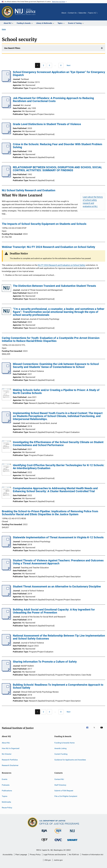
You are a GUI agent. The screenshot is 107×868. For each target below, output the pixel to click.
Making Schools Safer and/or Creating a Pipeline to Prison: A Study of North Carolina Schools (56, 392)
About (64, 13)
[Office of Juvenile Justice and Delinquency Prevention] (44, 842)
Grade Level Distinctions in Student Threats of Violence (47, 124)
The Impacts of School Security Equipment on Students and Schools (44, 224)
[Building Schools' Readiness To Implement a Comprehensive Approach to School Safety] (6, 694)
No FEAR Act (74, 855)
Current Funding (61, 754)
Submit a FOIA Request (64, 791)
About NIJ (6, 743)
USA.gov (48, 860)
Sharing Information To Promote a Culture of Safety (45, 662)
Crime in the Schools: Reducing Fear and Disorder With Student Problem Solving (58, 146)
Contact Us (72, 13)
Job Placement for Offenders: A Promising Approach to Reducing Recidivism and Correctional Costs (53, 100)
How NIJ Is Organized (11, 748)
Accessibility (8, 855)
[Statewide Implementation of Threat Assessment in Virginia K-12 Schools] (6, 547)
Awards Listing (60, 748)
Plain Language (21, 855)
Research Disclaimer (10, 765)
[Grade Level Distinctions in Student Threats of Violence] (6, 133)
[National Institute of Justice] (72, 833)
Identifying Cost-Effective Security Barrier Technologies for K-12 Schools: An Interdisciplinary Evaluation (59, 467)
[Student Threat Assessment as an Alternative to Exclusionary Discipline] (6, 596)
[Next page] (70, 65)
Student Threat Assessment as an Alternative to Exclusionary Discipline (57, 587)
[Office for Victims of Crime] (58, 842)
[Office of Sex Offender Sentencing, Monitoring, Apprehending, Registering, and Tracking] (72, 841)
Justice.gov (58, 860)
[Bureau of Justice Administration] (44, 833)
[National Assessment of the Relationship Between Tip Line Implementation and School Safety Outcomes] (6, 645)
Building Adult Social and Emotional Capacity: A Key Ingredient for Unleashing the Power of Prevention (54, 611)
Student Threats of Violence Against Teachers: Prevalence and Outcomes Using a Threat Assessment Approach (58, 562)
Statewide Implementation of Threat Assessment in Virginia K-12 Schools (58, 537)
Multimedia (6, 802)
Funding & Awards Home (64, 743)
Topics (5, 796)
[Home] (25, 12)
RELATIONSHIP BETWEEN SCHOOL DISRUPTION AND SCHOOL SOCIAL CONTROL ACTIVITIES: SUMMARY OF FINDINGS (57, 169)
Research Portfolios (10, 760)
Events (5, 779)
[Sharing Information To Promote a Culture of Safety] (6, 671)
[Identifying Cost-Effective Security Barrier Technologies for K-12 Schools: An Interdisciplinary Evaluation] (6, 470)
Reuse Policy (7, 808)
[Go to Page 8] (61, 65)
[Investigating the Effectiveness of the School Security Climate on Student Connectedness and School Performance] (6, 447)
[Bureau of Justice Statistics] (58, 834)
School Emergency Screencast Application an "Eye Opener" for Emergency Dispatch (59, 74)
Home (4, 29)
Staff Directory (60, 785)
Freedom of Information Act (93, 855)
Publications (7, 791)
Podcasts (6, 785)
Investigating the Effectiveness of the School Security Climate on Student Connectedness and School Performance (58, 444)
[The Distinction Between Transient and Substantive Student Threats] (6, 289)
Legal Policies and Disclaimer (55, 855)
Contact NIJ (59, 779)
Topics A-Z (92, 13)
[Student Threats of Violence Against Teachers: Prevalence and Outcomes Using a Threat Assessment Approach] (6, 570)
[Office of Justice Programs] (7, 12)
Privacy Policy (35, 855)
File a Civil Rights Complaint (66, 796)
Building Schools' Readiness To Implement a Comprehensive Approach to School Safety (58, 686)
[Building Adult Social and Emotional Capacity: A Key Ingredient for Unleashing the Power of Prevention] (6, 619)
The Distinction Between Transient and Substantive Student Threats (54, 286)
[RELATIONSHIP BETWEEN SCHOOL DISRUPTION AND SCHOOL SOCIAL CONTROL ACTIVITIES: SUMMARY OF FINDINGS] (6, 177)
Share (101, 14)
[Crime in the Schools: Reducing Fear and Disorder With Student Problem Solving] (6, 154)
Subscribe (82, 13)
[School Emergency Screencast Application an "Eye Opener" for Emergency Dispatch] (6, 81)
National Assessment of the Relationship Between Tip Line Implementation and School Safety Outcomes (59, 637)
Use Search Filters (12, 48)
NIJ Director (7, 754)
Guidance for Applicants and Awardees (70, 760)
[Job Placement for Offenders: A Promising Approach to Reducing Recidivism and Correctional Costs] (6, 107)
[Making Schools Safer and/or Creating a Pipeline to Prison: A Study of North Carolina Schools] (6, 395)
